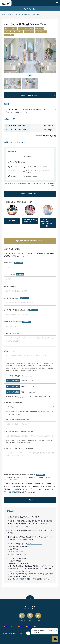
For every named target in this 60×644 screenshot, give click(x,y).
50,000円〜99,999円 (41, 32)
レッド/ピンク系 (9, 35)
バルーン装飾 (11, 221)
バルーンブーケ (29, 32)
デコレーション (40, 29)
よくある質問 (18, 579)
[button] (17, 56)
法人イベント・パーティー (26, 29)
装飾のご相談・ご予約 (29, 95)
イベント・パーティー (11, 29)
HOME (4, 14)
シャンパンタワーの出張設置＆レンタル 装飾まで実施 (47, 223)
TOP (30, 598)
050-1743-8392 (14, 492)
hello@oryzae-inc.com (34, 544)
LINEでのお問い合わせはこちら (29, 241)
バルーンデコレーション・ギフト (14, 32)
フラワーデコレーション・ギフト (29, 221)
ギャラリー (12, 14)
